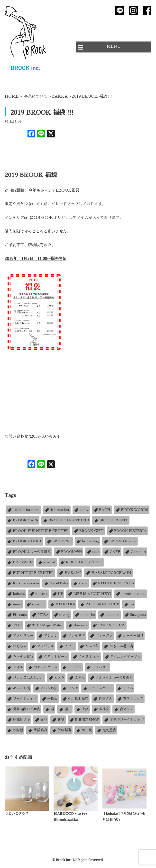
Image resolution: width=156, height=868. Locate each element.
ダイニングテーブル (122, 657)
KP (57, 594)
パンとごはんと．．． (25, 678)
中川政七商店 (75, 699)
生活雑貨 (37, 730)
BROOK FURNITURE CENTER (38, 531)
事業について (36, 96)
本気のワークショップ (124, 720)
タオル (15, 667)
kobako (16, 594)
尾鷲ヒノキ (18, 720)
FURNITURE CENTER (30, 573)
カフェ (67, 646)
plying (61, 615)
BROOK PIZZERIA (127, 531)
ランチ (70, 688)
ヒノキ (56, 678)
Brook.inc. (64, 860)
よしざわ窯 (46, 688)
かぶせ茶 (89, 646)
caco (93, 552)
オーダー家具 (130, 636)
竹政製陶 (61, 730)
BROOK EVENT (111, 520)
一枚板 (49, 699)
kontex (38, 594)
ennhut (46, 562)
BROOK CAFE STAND (66, 520)
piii (129, 604)
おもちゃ (17, 646)
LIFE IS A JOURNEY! (89, 594)
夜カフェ (124, 709)
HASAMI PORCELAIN (108, 573)
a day (81, 510)
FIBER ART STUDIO (81, 562)
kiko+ (80, 583)
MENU (114, 46)
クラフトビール (53, 657)
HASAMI (70, 573)
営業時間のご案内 (23, 709)
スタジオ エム (86, 657)
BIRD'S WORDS (132, 510)
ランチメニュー (97, 688)
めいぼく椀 (18, 688)
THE (14, 625)
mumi (14, 604)
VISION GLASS (109, 625)
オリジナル (42, 646)
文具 (41, 720)
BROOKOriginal (120, 541)
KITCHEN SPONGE (113, 583)
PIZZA (40, 615)
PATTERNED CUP (99, 604)
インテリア (73, 636)
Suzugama (135, 615)
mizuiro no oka (130, 594)
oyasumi (36, 604)
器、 (65, 709)
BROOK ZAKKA (24, 541)
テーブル (72, 667)
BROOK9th (59, 541)
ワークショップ (22, 699)
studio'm (110, 615)
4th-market (57, 510)
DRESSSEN (20, 562)
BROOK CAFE (23, 520)
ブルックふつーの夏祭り (111, 678)
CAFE (112, 552)
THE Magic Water (45, 625)
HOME (12, 96)
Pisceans (17, 615)
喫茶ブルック (130, 699)
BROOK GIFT (88, 531)
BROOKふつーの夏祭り (29, 552)
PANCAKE (62, 604)
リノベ (125, 688)
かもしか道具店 (118, 646)
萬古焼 (84, 730)
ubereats (78, 625)
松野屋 (15, 730)
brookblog (87, 541)
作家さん (103, 699)
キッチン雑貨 (20, 657)
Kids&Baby (56, 583)
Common (135, 552)
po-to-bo (85, 615)
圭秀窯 (101, 709)
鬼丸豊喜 (106, 730)
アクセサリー (20, 636)
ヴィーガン (101, 636)
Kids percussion (23, 583)
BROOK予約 (68, 552)
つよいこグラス (42, 667)
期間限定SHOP (84, 720)
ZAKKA (60, 96)
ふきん (77, 678)
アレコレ (48, 636)
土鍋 (82, 709)
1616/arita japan (23, 510)
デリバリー (97, 667)
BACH (102, 510)
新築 (58, 720)
